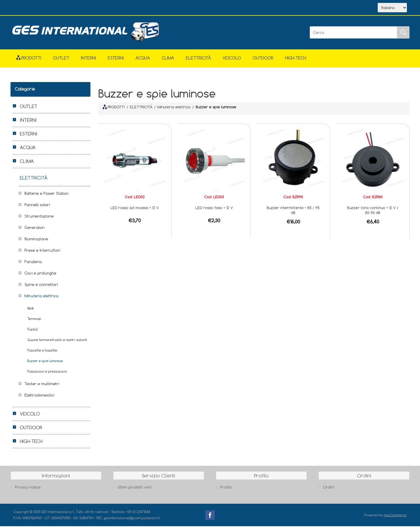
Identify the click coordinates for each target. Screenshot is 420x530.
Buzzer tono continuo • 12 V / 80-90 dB (373, 214)
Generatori (35, 231)
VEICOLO (232, 62)
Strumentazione (39, 220)
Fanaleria (33, 265)
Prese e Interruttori (42, 254)
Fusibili (33, 333)
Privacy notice (28, 491)
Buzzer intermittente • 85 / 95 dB (293, 214)
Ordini (329, 491)
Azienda (53, 8)
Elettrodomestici (39, 399)
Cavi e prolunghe (40, 277)
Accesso (134, 8)
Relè (31, 312)
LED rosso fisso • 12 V (214, 211)
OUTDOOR (263, 62)
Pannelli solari (37, 208)
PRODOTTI (114, 111)
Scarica (81, 8)
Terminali (34, 323)
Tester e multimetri (42, 387)
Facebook (210, 519)
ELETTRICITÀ (198, 62)
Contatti (108, 8)
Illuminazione (36, 243)
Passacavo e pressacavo (47, 375)
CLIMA (168, 62)
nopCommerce (395, 519)
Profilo (226, 491)
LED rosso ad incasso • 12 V (135, 211)
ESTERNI (116, 62)
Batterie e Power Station (47, 197)
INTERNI (88, 62)
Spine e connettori (41, 288)
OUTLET (61, 62)
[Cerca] (353, 36)
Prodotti (29, 62)
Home (27, 8)
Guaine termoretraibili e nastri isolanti (57, 344)
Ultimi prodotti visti (135, 491)
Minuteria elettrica (41, 300)
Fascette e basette (42, 354)
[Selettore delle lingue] (392, 10)
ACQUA (143, 62)
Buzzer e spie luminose (45, 365)
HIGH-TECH (295, 62)
